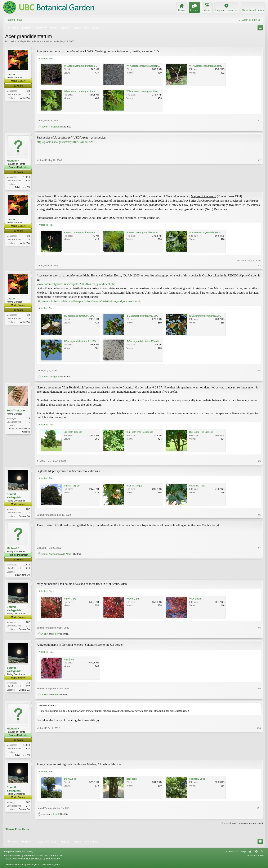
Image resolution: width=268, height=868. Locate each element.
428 (28, 91)
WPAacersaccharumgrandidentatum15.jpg (148, 91)
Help (243, 853)
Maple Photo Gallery (30, 41)
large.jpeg (69, 661)
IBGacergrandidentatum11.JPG (142, 316)
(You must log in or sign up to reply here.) (242, 825)
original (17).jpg (197, 486)
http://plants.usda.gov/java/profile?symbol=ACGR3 (68, 142)
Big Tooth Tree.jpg (73, 432)
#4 (259, 371)
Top (256, 853)
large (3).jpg (195, 600)
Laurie (56, 41)
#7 (259, 568)
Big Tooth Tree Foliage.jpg (140, 432)
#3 (259, 266)
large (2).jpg (133, 600)
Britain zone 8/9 (23, 187)
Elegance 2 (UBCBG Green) (19, 853)
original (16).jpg (134, 486)
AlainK (69, 574)
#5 (259, 462)
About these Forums (253, 10)
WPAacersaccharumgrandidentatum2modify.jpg (151, 66)
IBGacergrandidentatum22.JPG (80, 341)
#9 (259, 690)
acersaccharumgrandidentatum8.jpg (208, 233)
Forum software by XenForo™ (33, 857)
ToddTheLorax (16, 411)
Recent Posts (14, 20)
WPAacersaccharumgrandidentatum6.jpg (210, 66)
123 (28, 419)
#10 (259, 756)
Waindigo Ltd (54, 866)
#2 (259, 187)
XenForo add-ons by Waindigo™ (22, 866)
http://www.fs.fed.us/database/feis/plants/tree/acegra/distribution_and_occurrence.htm (90, 302)
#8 (259, 629)
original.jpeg (70, 780)
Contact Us (232, 853)
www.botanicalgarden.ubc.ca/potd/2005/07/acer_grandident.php (76, 284)
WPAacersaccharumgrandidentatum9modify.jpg (88, 66)
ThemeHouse (53, 860)
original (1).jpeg (197, 780)
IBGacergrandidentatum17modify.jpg (145, 341)
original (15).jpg (72, 486)
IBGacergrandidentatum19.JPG (205, 316)
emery (56, 635)
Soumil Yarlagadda (51, 127)
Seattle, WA (24, 98)
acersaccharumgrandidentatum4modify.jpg (148, 233)
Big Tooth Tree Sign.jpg (201, 432)
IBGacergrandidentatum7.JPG (79, 316)
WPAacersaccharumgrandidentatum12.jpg (85, 91)
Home (250, 853)
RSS (262, 853)
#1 (259, 121)
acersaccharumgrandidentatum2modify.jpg (85, 233)
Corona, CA (24, 517)
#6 (259, 516)
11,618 (26, 177)
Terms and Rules (255, 857)
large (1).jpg (70, 600)
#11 (259, 809)
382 (28, 510)
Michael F (13, 161)
